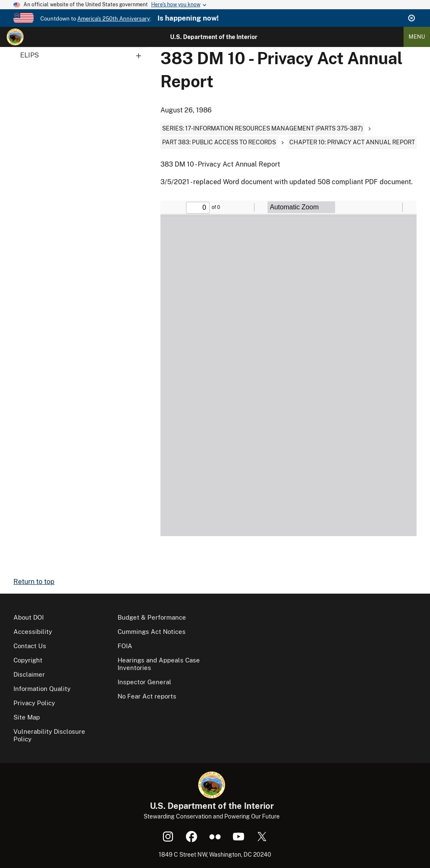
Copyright (28, 660)
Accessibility (33, 632)
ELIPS (84, 55)
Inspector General (144, 682)
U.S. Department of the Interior (214, 37)
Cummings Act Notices (152, 632)
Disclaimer (29, 674)
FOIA (125, 646)
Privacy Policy (34, 703)
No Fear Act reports (147, 696)
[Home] (15, 37)
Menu (417, 37)
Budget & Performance (152, 617)
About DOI (29, 617)
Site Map (27, 717)
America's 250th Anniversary (114, 19)
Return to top (34, 582)
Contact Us (30, 646)
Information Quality (42, 689)
